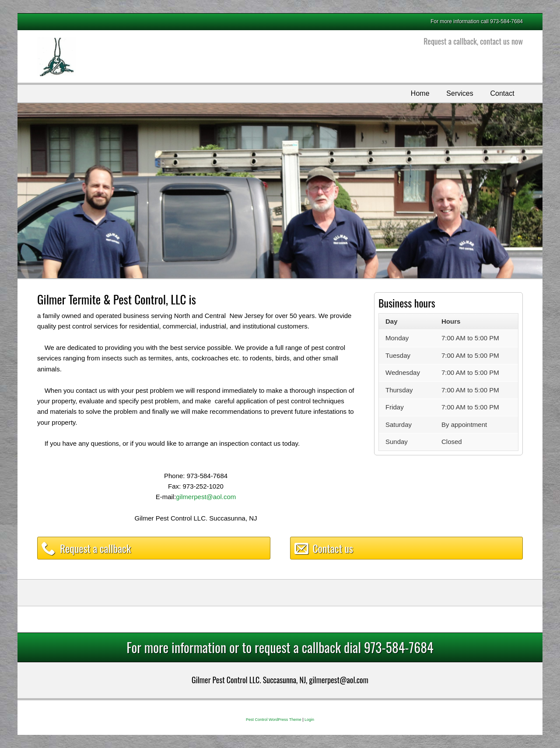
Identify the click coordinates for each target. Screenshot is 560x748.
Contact (502, 93)
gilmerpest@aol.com (206, 497)
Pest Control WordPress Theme (274, 720)
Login (309, 720)
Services (460, 93)
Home (420, 93)
